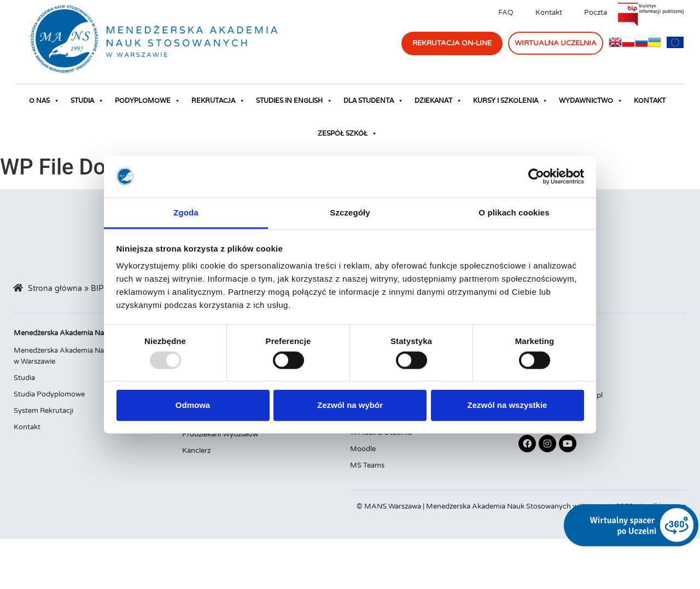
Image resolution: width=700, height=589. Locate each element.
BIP (97, 289)
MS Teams (367, 465)
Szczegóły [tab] (350, 212)
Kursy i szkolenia (511, 101)
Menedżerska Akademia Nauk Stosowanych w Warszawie (86, 356)
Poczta (596, 13)
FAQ (506, 13)
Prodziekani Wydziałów (220, 434)
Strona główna (55, 289)
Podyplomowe (148, 101)
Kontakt (549, 13)
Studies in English (294, 101)
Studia (87, 101)
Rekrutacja (218, 101)
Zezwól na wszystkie (507, 405)
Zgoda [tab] (186, 212)
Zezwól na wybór (350, 405)
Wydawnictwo (591, 101)
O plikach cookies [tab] (514, 212)
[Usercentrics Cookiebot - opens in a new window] (536, 177)
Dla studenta (374, 101)
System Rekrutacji (43, 411)
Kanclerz (196, 451)
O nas (44, 101)
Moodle (363, 449)
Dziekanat (438, 101)
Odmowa (193, 405)
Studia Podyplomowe (49, 394)
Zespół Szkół (348, 133)
